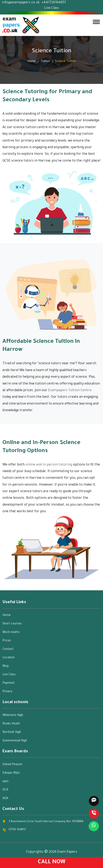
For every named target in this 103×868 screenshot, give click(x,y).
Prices (7, 641)
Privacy (7, 692)
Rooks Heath (11, 724)
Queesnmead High (15, 741)
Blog (5, 666)
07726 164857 (17, 830)
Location (9, 658)
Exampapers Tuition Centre (70, 391)
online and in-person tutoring (49, 465)
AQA (5, 799)
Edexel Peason (12, 765)
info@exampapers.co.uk (21, 3)
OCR (5, 790)
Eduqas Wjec (11, 773)
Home (31, 62)
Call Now (52, 862)
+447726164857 (54, 3)
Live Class (51, 8)
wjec (6, 782)
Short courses (12, 624)
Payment (9, 683)
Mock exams (11, 632)
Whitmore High (13, 716)
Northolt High (12, 732)
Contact (8, 649)
